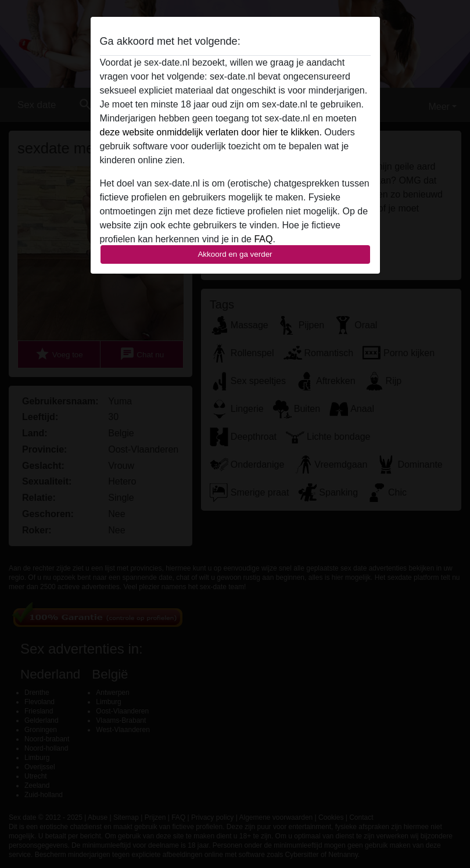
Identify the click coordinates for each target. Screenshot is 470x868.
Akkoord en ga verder (235, 254)
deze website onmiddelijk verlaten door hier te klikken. (211, 132)
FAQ (263, 239)
